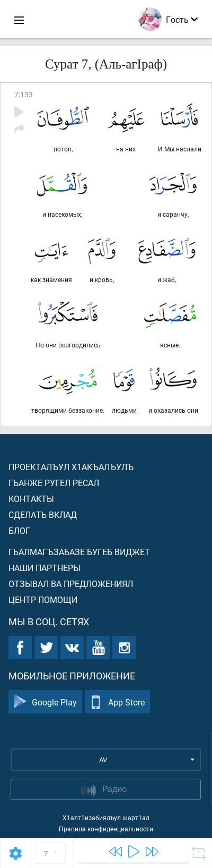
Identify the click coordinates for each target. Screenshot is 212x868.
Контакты (31, 499)
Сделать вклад (43, 514)
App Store (117, 702)
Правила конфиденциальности (106, 829)
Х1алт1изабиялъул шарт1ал (106, 818)
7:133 (24, 94)
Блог (19, 530)
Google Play (45, 702)
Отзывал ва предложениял (71, 584)
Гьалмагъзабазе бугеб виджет (79, 552)
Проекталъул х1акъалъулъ (71, 467)
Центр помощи (43, 599)
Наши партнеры (45, 568)
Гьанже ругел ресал (54, 483)
